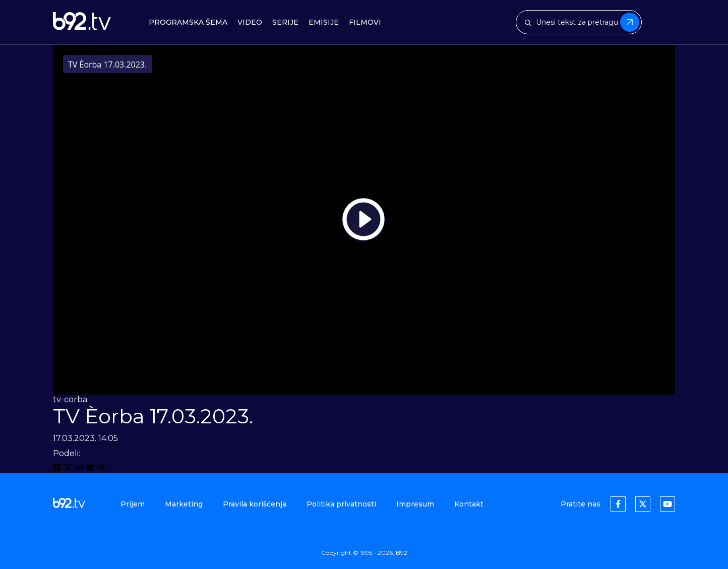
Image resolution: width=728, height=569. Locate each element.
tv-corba (70, 399)
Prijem (133, 504)
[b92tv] (82, 22)
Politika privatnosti (341, 504)
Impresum (415, 504)
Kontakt (469, 504)
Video (250, 22)
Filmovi (365, 22)
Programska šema (188, 22)
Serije (285, 22)
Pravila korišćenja (255, 504)
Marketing (184, 504)
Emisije (324, 22)
